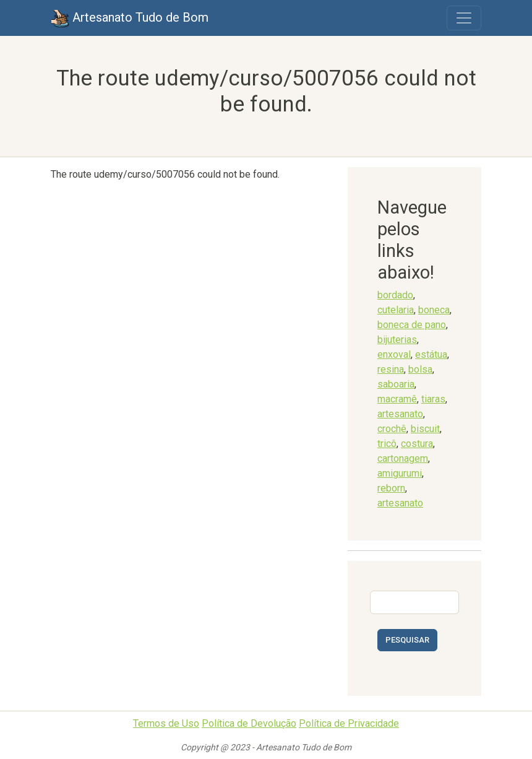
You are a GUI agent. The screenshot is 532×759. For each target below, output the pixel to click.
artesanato (400, 414)
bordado (395, 295)
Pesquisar (407, 640)
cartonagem (403, 458)
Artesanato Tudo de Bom (130, 19)
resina (391, 369)
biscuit (425, 429)
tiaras (433, 399)
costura (417, 444)
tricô (387, 444)
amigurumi (400, 473)
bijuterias (397, 340)
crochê (392, 429)
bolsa (420, 369)
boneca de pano (412, 325)
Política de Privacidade (349, 723)
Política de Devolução (249, 723)
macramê (397, 399)
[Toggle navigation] (464, 18)
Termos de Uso (166, 723)
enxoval (394, 354)
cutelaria (396, 310)
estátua (431, 354)
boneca (434, 310)
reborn (391, 488)
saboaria (396, 384)
